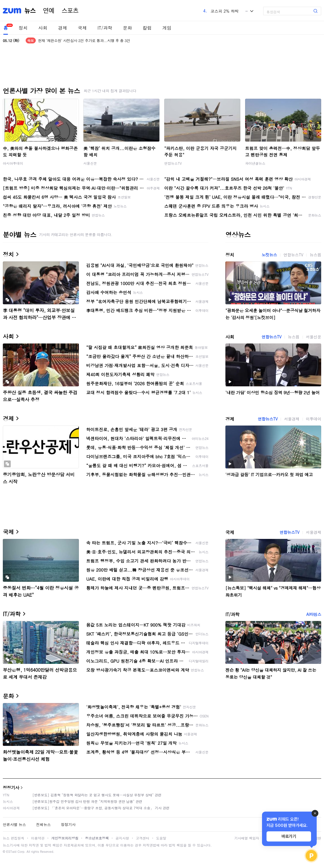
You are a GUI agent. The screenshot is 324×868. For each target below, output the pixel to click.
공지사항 (122, 838)
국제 (82, 28)
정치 (23, 28)
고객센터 (143, 838)
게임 (167, 28)
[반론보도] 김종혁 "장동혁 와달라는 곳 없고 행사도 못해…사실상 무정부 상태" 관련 (97, 795)
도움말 (161, 838)
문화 (127, 28)
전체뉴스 (43, 824)
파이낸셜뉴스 (255, 163)
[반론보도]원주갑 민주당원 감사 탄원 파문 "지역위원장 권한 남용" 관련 (87, 801)
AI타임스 (314, 614)
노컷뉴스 (269, 255)
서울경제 (292, 419)
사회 (43, 28)
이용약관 (38, 838)
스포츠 (70, 11)
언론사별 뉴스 (14, 824)
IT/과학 (105, 28)
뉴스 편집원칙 (14, 838)
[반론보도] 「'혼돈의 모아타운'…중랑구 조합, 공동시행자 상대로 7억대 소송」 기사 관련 (101, 808)
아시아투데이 (13, 163)
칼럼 (147, 28)
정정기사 (11, 787)
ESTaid (11, 852)
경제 (63, 28)
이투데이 (314, 419)
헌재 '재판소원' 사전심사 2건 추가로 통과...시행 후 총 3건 (84, 40)
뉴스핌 (315, 255)
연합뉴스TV (173, 163)
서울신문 (90, 163)
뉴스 (30, 11)
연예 (49, 11)
